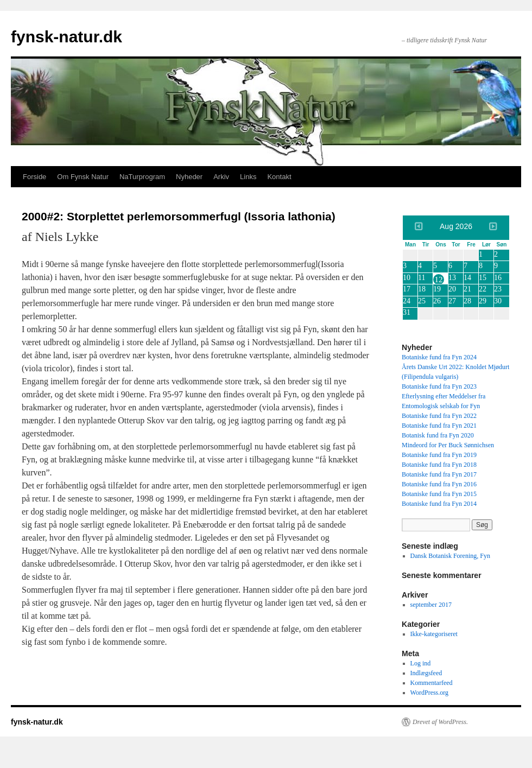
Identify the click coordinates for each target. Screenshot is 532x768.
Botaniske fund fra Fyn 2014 (439, 504)
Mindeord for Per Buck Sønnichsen (448, 445)
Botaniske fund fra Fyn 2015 (439, 494)
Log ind (421, 663)
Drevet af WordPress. (440, 722)
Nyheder (189, 177)
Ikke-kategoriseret (434, 634)
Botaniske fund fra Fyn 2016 (439, 484)
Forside (34, 177)
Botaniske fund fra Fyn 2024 (439, 357)
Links (248, 177)
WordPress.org (429, 693)
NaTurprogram (142, 177)
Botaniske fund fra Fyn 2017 (439, 474)
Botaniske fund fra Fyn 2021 (439, 426)
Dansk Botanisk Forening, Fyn (450, 556)
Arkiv (221, 177)
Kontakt (279, 177)
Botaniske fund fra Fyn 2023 (439, 386)
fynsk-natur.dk (66, 37)
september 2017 (431, 605)
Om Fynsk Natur (83, 177)
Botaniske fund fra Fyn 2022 (439, 416)
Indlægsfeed (426, 673)
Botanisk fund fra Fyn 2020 (438, 435)
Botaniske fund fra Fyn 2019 (439, 455)
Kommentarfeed (432, 683)
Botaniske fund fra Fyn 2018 (439, 465)
